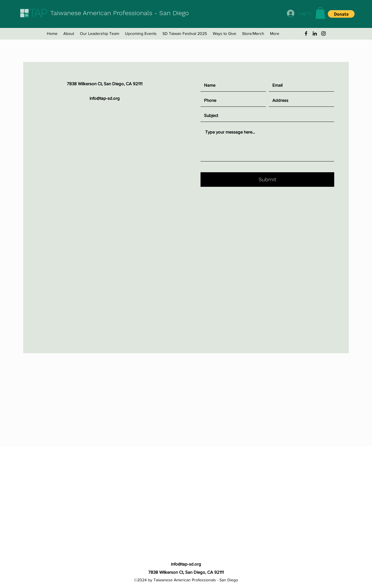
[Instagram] (323, 33)
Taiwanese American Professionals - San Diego (120, 13)
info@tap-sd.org (105, 98)
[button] (320, 13)
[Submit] (267, 180)
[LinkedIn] (315, 33)
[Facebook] (306, 33)
